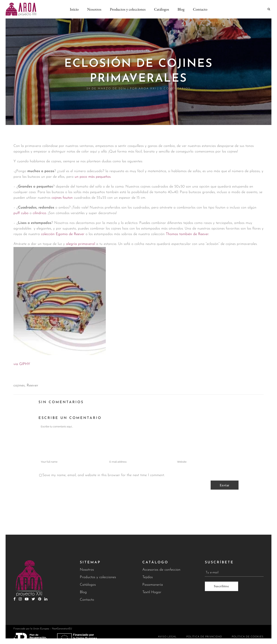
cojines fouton (62, 198)
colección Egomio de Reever (63, 234)
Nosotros (87, 570)
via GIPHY (22, 364)
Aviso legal (167, 637)
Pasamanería (153, 585)
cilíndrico (39, 213)
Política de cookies (248, 637)
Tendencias (138, 51)
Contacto (87, 600)
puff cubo (21, 213)
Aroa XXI (147, 89)
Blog (83, 592)
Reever (33, 386)
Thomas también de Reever (187, 234)
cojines (19, 386)
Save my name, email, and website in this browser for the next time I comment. (103, 475)
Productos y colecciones (98, 577)
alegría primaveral (81, 244)
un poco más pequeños (93, 177)
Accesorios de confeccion (161, 570)
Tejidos (148, 577)
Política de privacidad (204, 637)
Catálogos (88, 585)
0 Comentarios (175, 89)
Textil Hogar (152, 592)
